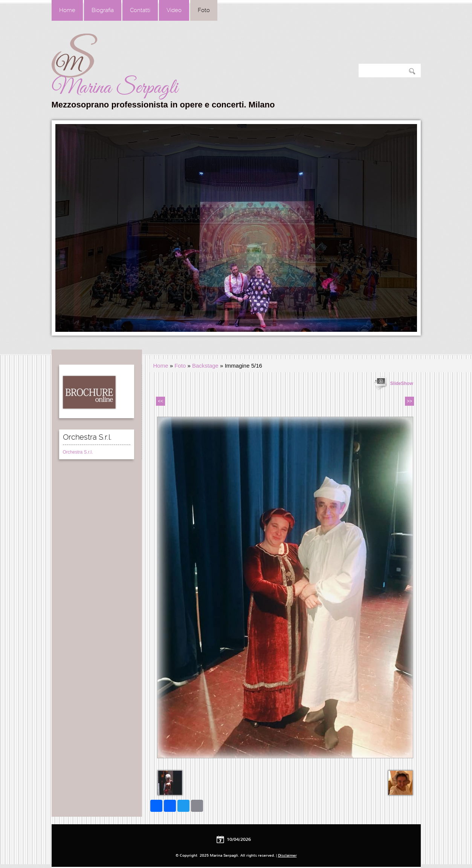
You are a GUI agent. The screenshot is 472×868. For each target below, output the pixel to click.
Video (174, 10)
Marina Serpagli (115, 88)
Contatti (140, 10)
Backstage (205, 366)
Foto (204, 10)
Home (67, 10)
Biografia (103, 10)
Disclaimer (287, 855)
